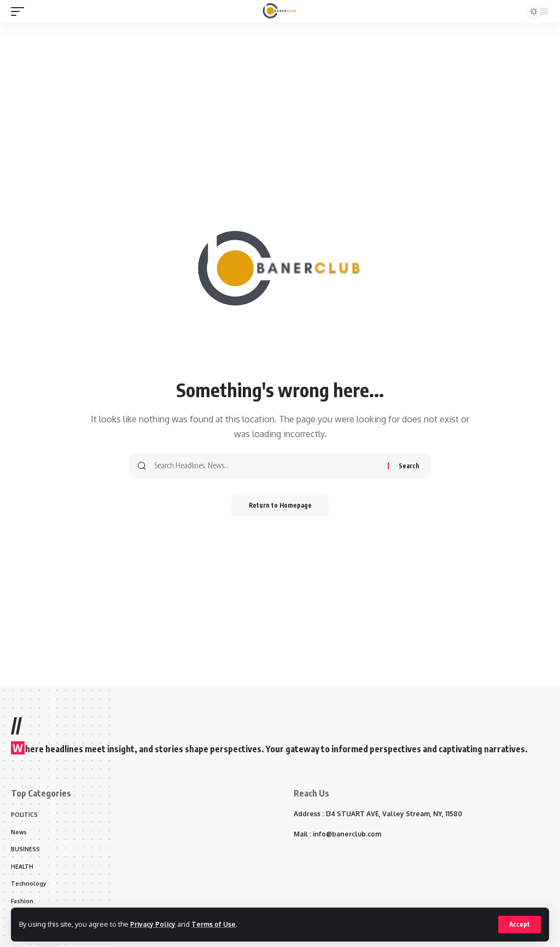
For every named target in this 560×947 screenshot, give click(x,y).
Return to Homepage (280, 506)
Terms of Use (217, 924)
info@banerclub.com (347, 834)
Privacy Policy (154, 924)
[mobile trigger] (20, 11)
